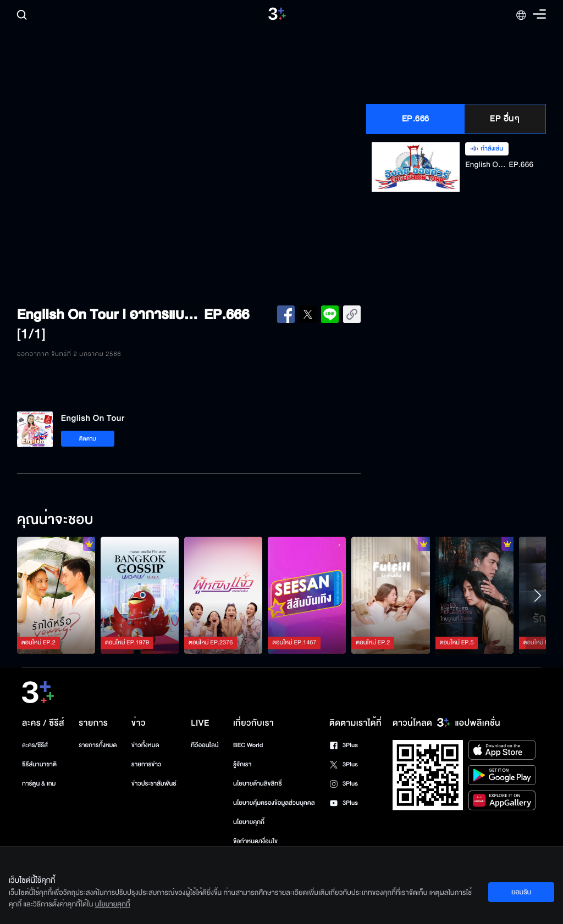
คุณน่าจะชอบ (55, 520)
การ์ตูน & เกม (39, 784)
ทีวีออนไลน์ (205, 745)
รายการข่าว (146, 764)
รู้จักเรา (242, 764)
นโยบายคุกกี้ (249, 822)
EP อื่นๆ (505, 119)
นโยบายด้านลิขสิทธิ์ (258, 784)
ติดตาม (88, 439)
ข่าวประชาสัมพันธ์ (154, 784)
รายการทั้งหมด (98, 745)
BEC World (248, 745)
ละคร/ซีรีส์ (35, 745)
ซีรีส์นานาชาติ (39, 764)
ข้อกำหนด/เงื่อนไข (255, 841)
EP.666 (416, 119)
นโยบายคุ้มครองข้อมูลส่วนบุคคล (274, 803)
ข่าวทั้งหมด (145, 745)
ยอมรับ (521, 892)
